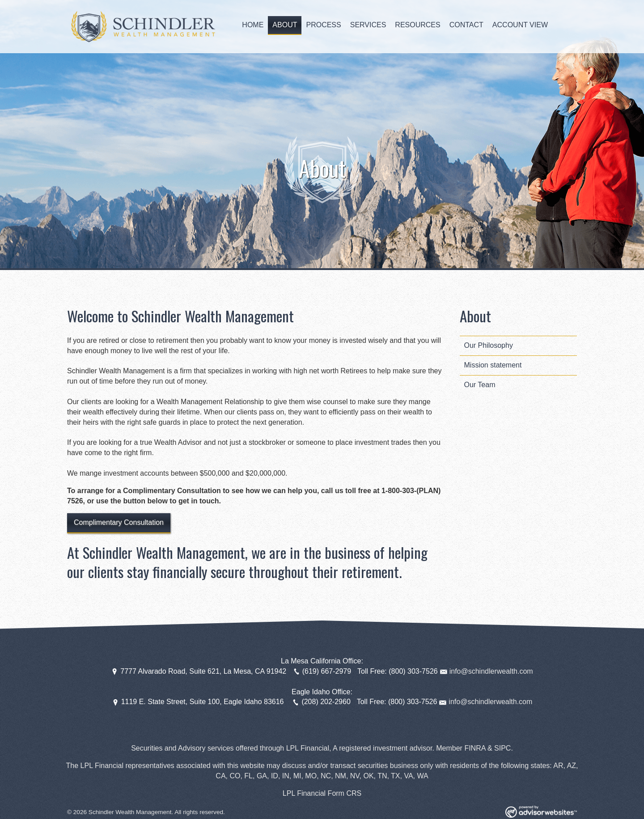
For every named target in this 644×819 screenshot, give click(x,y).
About (285, 25)
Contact (466, 25)
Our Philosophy (489, 345)
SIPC (502, 748)
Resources (417, 25)
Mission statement (493, 365)
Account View (520, 25)
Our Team (480, 385)
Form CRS (345, 793)
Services (368, 25)
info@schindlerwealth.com (491, 671)
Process (323, 25)
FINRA (475, 748)
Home (253, 25)
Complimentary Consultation (119, 522)
